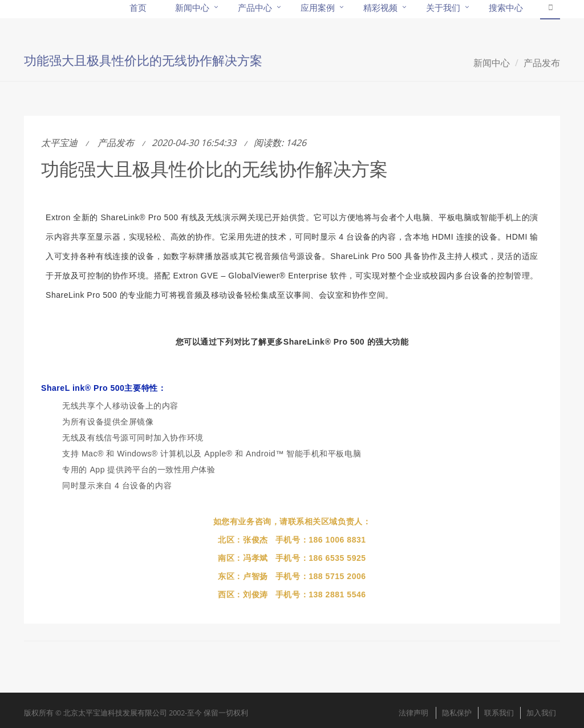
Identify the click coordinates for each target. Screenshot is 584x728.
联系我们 (499, 713)
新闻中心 (492, 63)
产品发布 (542, 63)
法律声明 (413, 713)
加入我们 (541, 713)
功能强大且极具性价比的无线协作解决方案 (214, 169)
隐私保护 (457, 713)
